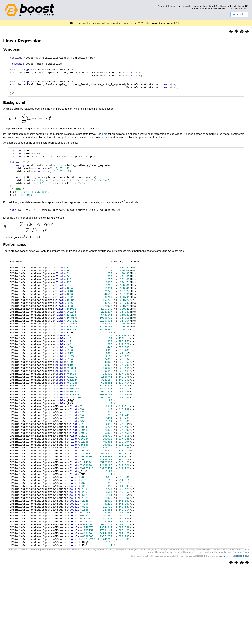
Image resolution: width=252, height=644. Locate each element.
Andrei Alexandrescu (216, 9)
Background (14, 110)
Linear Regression (22, 41)
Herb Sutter (196, 9)
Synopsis (12, 49)
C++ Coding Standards (238, 9)
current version (161, 23)
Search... (239, 14)
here (105, 142)
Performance (15, 262)
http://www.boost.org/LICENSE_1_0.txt (233, 632)
